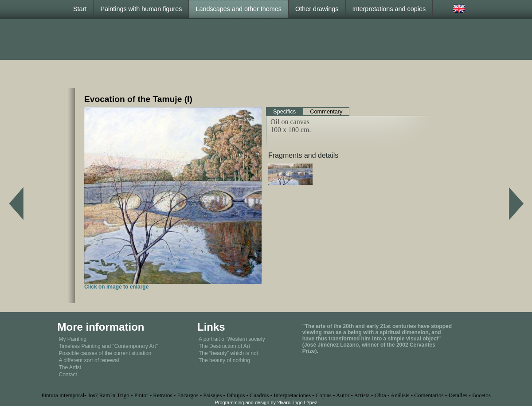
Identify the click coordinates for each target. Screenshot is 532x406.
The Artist (70, 367)
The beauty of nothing (224, 360)
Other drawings (317, 9)
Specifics (284, 111)
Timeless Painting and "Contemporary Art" (109, 346)
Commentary (326, 111)
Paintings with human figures (141, 9)
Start (80, 9)
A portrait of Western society (232, 339)
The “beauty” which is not (228, 353)
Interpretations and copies (389, 9)
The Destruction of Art (224, 346)
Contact (68, 375)
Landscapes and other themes (239, 9)
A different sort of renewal (89, 360)
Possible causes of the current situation (105, 353)
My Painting (73, 339)
